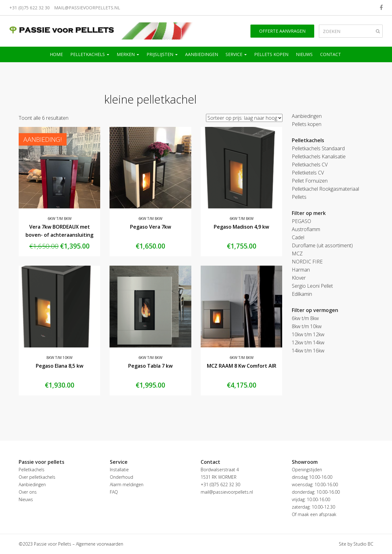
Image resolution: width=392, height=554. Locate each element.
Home (56, 54)
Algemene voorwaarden (100, 544)
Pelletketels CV (308, 173)
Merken (128, 54)
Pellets (299, 197)
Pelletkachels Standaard (318, 148)
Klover (299, 278)
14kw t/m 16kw (308, 351)
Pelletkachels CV (310, 165)
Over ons (28, 492)
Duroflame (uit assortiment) (322, 245)
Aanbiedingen (202, 54)
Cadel (298, 237)
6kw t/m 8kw (60, 219)
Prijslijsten (162, 54)
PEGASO (301, 221)
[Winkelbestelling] (244, 118)
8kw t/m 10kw (59, 358)
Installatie (119, 470)
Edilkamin (302, 294)
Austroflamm (306, 229)
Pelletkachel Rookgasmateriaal (325, 189)
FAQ (114, 492)
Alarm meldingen (127, 484)
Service (236, 54)
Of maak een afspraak (314, 514)
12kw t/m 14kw (308, 342)
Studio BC (363, 544)
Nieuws (304, 54)
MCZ (297, 254)
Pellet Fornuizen (310, 181)
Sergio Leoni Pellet (312, 286)
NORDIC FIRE (307, 262)
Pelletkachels (90, 54)
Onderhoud (121, 477)
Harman (301, 270)
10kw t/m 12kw (308, 334)
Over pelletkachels (37, 477)
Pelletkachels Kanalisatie (319, 156)
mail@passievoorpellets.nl (87, 8)
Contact (331, 54)
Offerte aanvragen (282, 31)
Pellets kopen (271, 54)
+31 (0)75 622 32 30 (30, 8)
